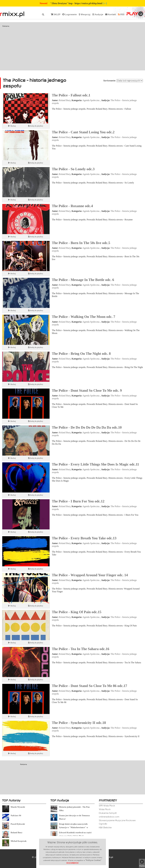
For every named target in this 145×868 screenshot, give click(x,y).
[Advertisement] (72, 46)
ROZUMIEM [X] (72, 863)
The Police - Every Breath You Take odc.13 (84, 538)
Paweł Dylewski (18, 824)
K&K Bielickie (105, 828)
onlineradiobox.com (109, 817)
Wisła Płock (105, 809)
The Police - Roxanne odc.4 (72, 206)
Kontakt (111, 14)
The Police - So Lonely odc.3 (73, 169)
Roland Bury (65, 100)
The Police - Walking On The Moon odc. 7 (83, 317)
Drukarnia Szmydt (108, 813)
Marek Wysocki (18, 807)
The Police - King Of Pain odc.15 (77, 612)
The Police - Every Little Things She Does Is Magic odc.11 (95, 464)
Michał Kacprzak (19, 841)
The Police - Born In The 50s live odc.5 (81, 243)
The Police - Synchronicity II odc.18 (79, 723)
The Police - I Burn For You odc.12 (78, 501)
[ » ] (105, 3)
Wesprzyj (85, 14)
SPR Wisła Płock (107, 806)
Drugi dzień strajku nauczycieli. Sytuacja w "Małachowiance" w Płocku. (73, 827)
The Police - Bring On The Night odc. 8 (81, 354)
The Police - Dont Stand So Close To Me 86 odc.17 (89, 686)
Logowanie (70, 14)
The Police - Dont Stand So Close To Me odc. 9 (87, 390)
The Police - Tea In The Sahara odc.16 (81, 649)
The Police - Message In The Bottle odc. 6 (83, 280)
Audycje (98, 14)
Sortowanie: (110, 81)
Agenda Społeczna (91, 100)
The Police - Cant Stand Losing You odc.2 (83, 132)
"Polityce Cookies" (93, 860)
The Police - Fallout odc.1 (71, 95)
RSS (121, 14)
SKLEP (56, 14)
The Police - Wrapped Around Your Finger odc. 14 (90, 575)
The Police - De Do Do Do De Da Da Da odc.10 (87, 427)
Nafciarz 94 (16, 815)
